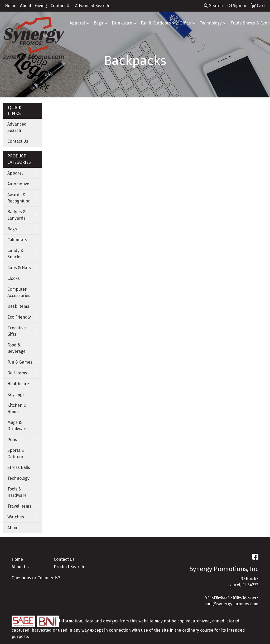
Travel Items (19, 506)
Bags (98, 23)
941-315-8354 (218, 598)
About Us (20, 567)
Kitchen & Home (17, 408)
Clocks (14, 278)
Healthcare (18, 384)
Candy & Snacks (15, 254)
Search (213, 6)
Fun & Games (20, 362)
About (26, 6)
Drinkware (122, 23)
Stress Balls (19, 467)
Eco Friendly (19, 317)
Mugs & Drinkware (18, 426)
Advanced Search (92, 6)
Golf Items (17, 373)
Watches (16, 517)
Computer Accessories (19, 292)
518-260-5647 (246, 598)
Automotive (18, 184)
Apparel (77, 23)
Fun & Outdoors (156, 23)
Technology (211, 23)
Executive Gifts (17, 331)
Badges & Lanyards (17, 215)
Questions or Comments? (36, 578)
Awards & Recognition (19, 198)
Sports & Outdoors (16, 454)
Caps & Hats (19, 268)
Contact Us (61, 6)
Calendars (17, 240)
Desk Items (18, 306)
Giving (41, 6)
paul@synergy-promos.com (231, 604)
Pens (12, 440)
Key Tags (16, 395)
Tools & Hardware (17, 492)
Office (185, 23)
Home (11, 6)
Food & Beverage (16, 348)
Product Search (69, 567)
